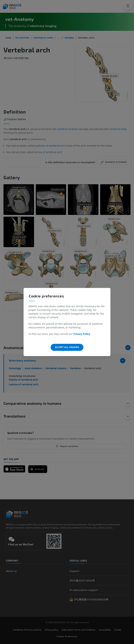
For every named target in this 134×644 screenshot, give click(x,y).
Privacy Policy (82, 334)
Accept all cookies (67, 347)
